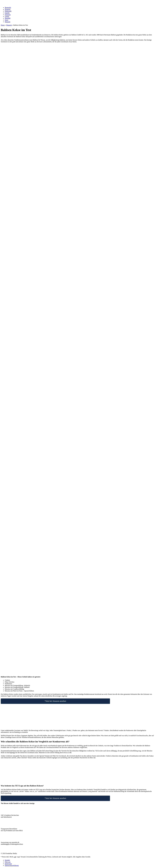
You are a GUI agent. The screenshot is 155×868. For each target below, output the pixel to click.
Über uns (8, 862)
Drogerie (8, 9)
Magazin (8, 22)
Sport (6, 20)
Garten (7, 16)
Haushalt (8, 18)
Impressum (8, 864)
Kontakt (7, 860)
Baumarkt (8, 8)
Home (3, 25)
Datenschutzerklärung (12, 865)
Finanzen (8, 15)
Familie (7, 13)
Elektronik (8, 11)
